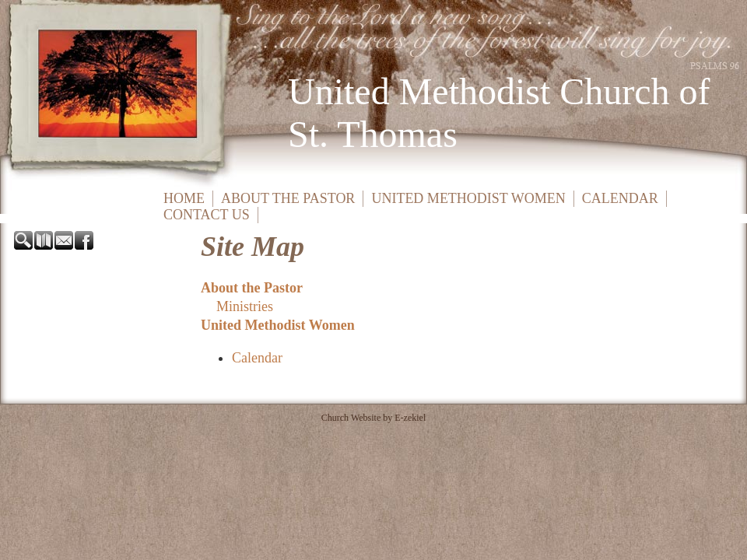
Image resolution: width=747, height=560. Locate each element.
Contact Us (207, 215)
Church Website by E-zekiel (373, 418)
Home (184, 198)
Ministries (245, 306)
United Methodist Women (468, 198)
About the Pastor (288, 198)
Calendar (620, 198)
